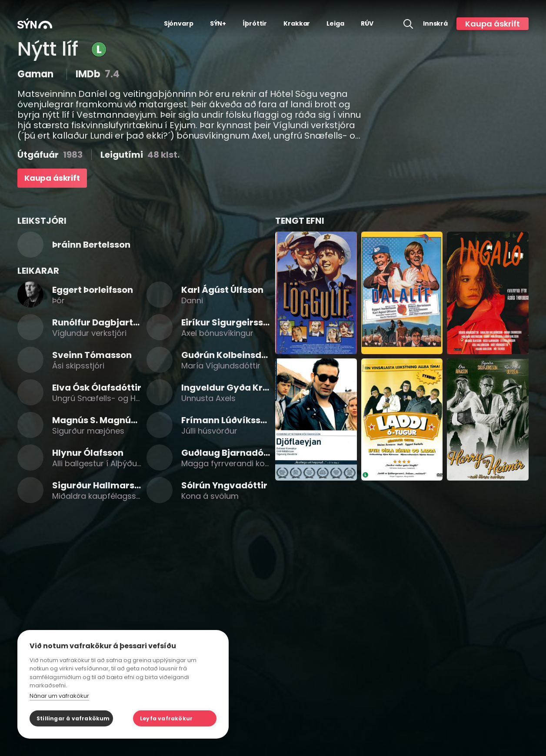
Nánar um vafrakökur (59, 696)
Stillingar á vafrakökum (73, 718)
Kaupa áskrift (493, 24)
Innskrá (435, 24)
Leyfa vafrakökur (166, 718)
